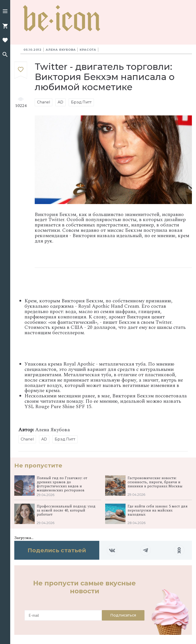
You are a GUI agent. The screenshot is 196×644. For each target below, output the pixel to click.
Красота (88, 50)
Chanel (44, 102)
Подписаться (123, 615)
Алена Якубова (61, 50)
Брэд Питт (81, 102)
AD (60, 102)
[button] (5, 12)
